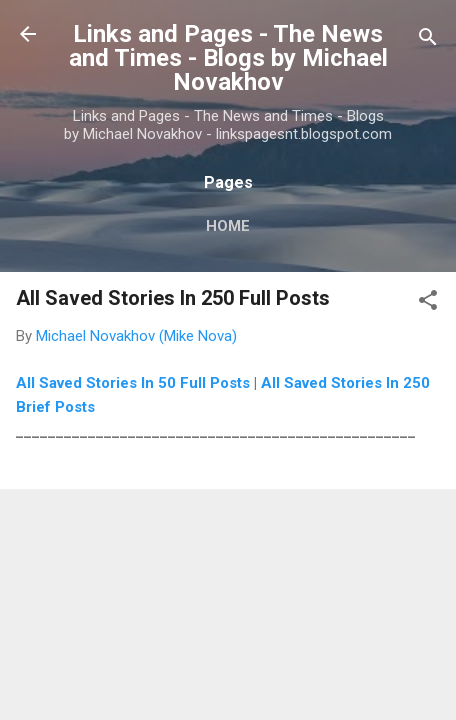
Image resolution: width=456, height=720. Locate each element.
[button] (428, 303)
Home (228, 226)
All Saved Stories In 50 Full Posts (133, 383)
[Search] (428, 40)
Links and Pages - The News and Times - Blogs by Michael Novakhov (228, 58)
